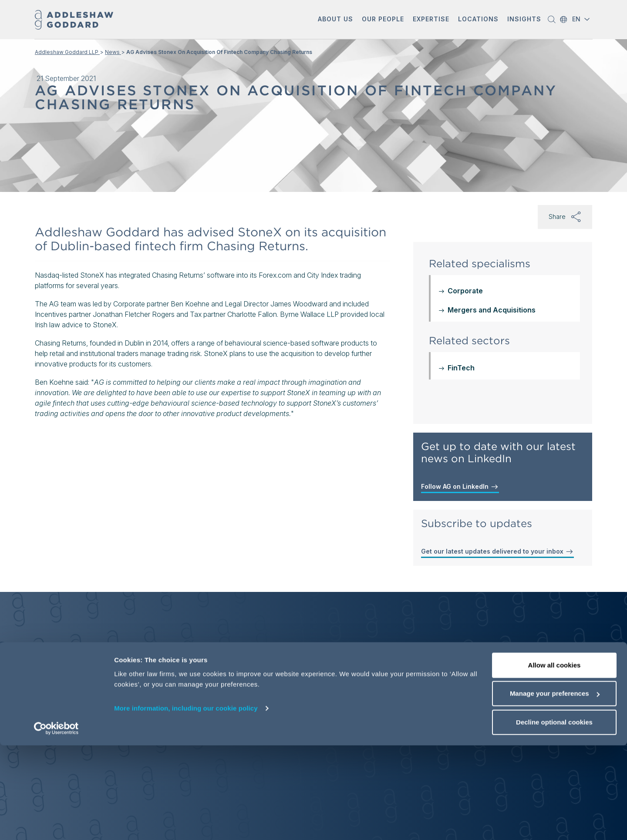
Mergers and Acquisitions (492, 310)
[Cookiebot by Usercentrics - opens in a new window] (56, 823)
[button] (335, 20)
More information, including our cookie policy (186, 803)
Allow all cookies (555, 760)
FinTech (461, 368)
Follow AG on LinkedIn (460, 487)
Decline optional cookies (554, 817)
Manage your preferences (555, 788)
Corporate (465, 291)
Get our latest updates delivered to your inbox (497, 551)
